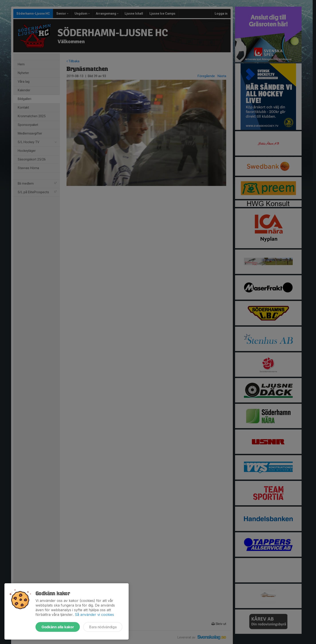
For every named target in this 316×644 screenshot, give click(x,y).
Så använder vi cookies (94, 615)
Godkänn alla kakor (58, 627)
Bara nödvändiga (103, 627)
